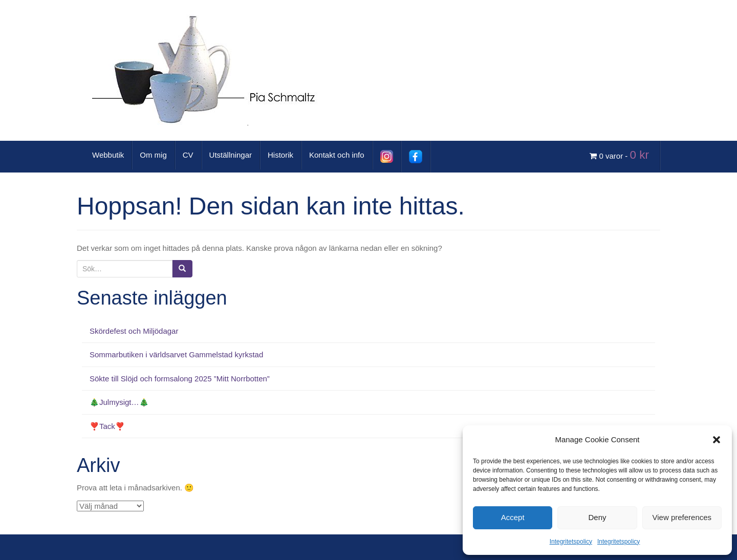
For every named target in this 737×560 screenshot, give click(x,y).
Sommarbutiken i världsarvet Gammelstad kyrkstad (176, 354)
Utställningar (231, 155)
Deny (597, 517)
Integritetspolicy (571, 542)
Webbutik (108, 155)
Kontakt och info (337, 155)
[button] (717, 440)
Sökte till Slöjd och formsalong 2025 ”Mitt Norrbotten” (180, 379)
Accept (513, 517)
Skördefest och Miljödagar (134, 331)
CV (188, 155)
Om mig (153, 155)
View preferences (682, 517)
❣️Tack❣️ (107, 426)
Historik (280, 155)
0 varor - (621, 155)
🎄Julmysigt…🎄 (119, 402)
